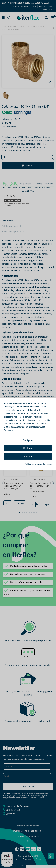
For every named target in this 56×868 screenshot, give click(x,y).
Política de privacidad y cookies (38, 464)
